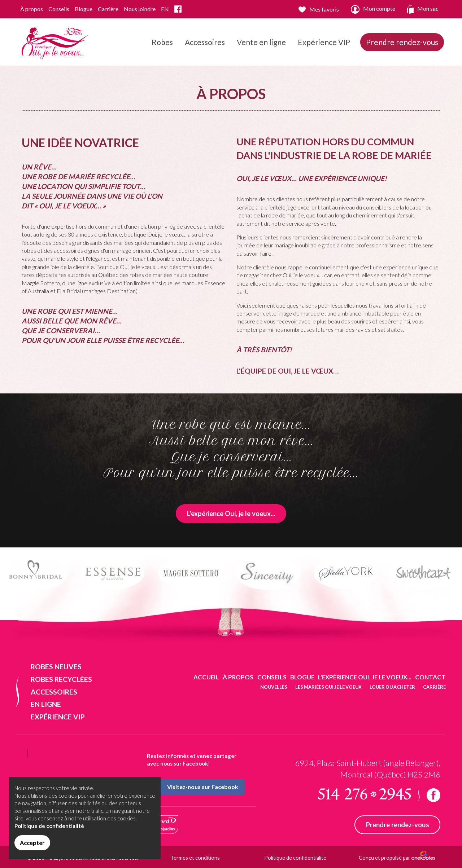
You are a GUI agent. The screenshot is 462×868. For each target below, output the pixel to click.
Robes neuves (56, 667)
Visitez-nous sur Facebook (193, 787)
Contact (430, 677)
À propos (32, 9)
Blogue (84, 9)
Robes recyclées (61, 679)
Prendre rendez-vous (402, 42)
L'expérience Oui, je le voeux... (365, 677)
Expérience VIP (324, 42)
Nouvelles (274, 687)
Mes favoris (319, 10)
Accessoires (205, 50)
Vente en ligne (261, 42)
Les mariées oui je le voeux (328, 687)
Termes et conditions (195, 858)
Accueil (206, 677)
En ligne (46, 704)
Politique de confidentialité (295, 858)
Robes (162, 50)
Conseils (59, 9)
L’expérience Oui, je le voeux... (231, 514)
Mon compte (373, 9)
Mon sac (423, 9)
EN (165, 9)
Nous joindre (140, 9)
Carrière (108, 9)
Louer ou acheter (392, 687)
